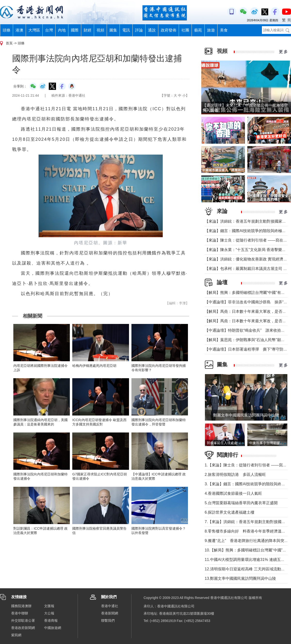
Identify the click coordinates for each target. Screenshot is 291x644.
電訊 (126, 30)
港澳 (19, 30)
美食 (224, 30)
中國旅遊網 (53, 628)
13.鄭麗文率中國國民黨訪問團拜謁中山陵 (240, 578)
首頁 (9, 43)
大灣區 (34, 30)
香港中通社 (110, 606)
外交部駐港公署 (23, 620)
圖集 (113, 30)
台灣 (49, 30)
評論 (139, 30)
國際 (75, 30)
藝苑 (198, 30)
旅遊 (211, 30)
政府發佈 (169, 30)
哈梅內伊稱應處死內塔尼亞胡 (94, 366)
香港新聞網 (110, 613)
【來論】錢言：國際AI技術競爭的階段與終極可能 (247, 231)
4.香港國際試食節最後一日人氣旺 (233, 493)
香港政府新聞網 (23, 628)
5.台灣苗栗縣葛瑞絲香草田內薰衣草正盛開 (241, 503)
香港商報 (51, 620)
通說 (152, 30)
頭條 (7, 30)
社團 (185, 30)
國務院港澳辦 (21, 606)
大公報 (49, 613)
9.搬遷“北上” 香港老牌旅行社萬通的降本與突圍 (246, 541)
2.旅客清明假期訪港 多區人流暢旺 (235, 475)
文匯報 (49, 606)
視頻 (100, 30)
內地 (62, 30)
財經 (88, 30)
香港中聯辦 (20, 613)
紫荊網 (16, 635)
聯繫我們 (108, 620)
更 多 (283, 52)
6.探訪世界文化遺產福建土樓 (230, 512)
